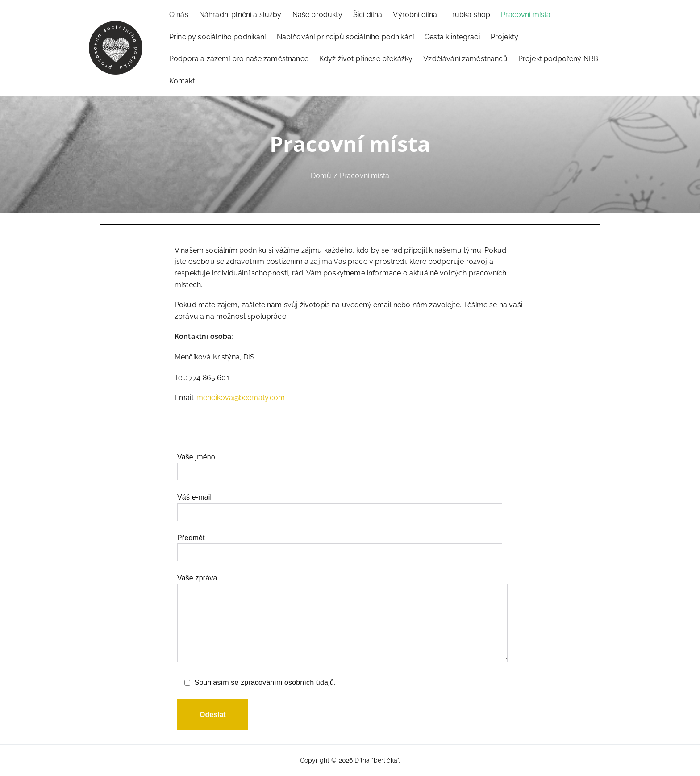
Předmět (340, 545)
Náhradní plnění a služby (240, 15)
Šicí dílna (368, 15)
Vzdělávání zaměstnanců (465, 59)
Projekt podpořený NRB (558, 59)
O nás (179, 15)
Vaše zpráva (342, 619)
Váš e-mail (340, 505)
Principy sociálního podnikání (218, 37)
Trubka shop (469, 15)
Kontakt (182, 81)
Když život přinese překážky (366, 59)
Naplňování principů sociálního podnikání (345, 37)
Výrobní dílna (415, 15)
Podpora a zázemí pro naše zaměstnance (239, 59)
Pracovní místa (526, 15)
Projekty (504, 37)
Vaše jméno (340, 464)
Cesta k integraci (452, 37)
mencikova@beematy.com (241, 398)
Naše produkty (317, 15)
